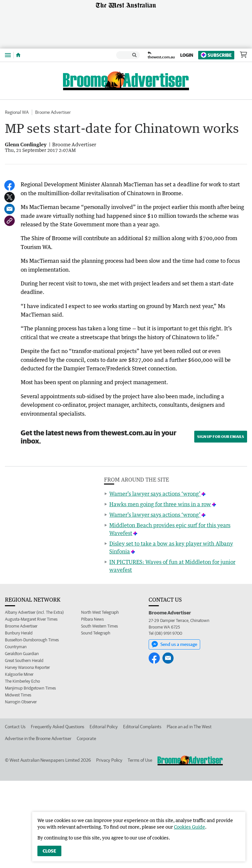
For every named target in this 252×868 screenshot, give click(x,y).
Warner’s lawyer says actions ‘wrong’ (155, 581)
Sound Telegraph (96, 720)
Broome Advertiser (53, 112)
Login (187, 55)
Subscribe (216, 55)
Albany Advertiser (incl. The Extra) (34, 700)
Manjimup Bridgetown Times (30, 775)
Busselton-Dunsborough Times (32, 727)
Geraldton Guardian (22, 741)
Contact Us (15, 814)
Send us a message (174, 732)
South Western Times (99, 713)
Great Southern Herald (24, 748)
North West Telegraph (100, 700)
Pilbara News (92, 706)
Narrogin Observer (21, 789)
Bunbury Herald (19, 720)
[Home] (18, 55)
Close (49, 851)
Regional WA (17, 112)
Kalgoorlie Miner (19, 762)
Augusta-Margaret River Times (31, 706)
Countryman (16, 734)
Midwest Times (18, 782)
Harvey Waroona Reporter (27, 755)
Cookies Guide (189, 827)
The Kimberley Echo (22, 768)
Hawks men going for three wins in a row (160, 591)
